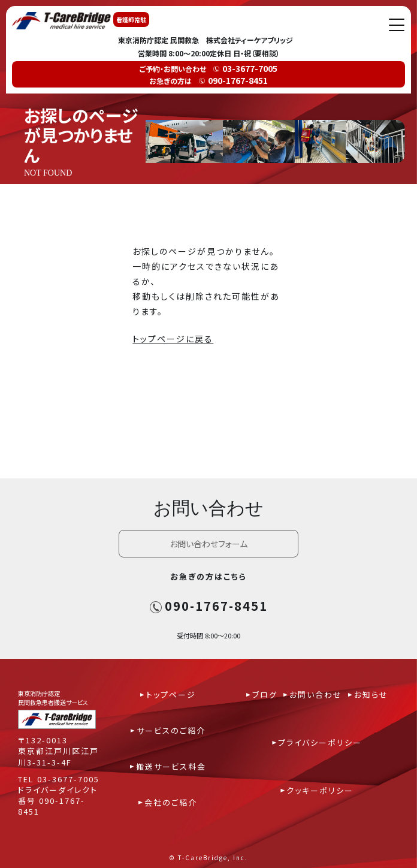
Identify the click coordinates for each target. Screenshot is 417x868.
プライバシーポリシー (320, 742)
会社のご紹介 (171, 802)
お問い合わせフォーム (208, 544)
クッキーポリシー (320, 790)
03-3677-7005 (68, 779)
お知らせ (371, 694)
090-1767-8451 (209, 606)
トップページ (171, 694)
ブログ (265, 694)
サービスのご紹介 (171, 730)
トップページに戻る (173, 339)
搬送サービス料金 (171, 766)
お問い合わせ (316, 694)
